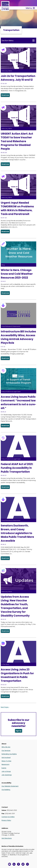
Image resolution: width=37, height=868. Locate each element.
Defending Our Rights (9, 754)
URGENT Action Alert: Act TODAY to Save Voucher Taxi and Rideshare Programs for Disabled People (17, 141)
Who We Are (6, 747)
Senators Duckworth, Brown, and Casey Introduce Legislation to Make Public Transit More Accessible (17, 533)
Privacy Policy (6, 820)
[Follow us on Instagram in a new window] (28, 864)
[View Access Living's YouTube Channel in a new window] (10, 864)
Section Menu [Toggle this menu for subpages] (18, 40)
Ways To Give (6, 761)
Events (4, 768)
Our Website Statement (10, 786)
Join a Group (6, 771)
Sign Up (19, 731)
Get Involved (6, 758)
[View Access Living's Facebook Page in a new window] (19, 864)
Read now (5, 95)
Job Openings (7, 775)
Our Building (6, 790)
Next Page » (5, 707)
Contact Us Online (8, 817)
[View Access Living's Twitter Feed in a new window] (23, 864)
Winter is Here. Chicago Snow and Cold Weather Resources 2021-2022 (17, 274)
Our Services (6, 751)
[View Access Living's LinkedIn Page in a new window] (14, 864)
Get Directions (7, 838)
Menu (30, 8)
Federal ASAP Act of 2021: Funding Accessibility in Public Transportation (17, 468)
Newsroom (5, 764)
